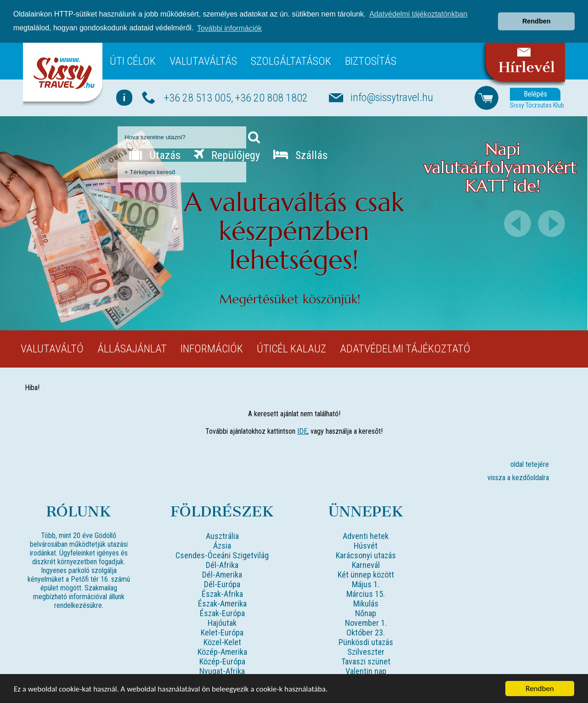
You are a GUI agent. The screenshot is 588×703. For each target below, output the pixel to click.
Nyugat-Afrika (222, 671)
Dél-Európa (222, 584)
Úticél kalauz (291, 348)
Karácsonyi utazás (366, 555)
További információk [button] (229, 28)
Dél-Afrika (222, 564)
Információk (212, 348)
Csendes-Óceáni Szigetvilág (222, 555)
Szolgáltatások (291, 61)
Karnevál (366, 564)
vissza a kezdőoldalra (518, 477)
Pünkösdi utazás (366, 642)
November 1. (366, 622)
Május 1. (366, 584)
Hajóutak (222, 622)
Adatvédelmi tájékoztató (405, 348)
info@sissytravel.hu (392, 97)
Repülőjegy (227, 155)
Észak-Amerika (222, 603)
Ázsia (222, 545)
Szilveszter (366, 651)
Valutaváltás (203, 61)
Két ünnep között (366, 574)
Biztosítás (371, 61)
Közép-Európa (222, 661)
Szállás (300, 155)
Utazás (155, 155)
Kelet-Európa (222, 632)
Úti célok (133, 61)
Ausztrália (222, 536)
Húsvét (366, 545)
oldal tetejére (530, 464)
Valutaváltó (52, 348)
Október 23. (366, 632)
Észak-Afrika (222, 593)
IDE (302, 431)
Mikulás (366, 603)
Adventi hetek (366, 536)
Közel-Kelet (222, 642)
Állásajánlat (132, 348)
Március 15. (366, 593)
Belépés (535, 94)
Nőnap (366, 613)
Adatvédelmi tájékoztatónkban (418, 14)
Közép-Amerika (222, 651)
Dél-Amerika (222, 574)
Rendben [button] (537, 21)
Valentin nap (366, 671)
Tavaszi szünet (366, 661)
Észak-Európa (222, 613)
